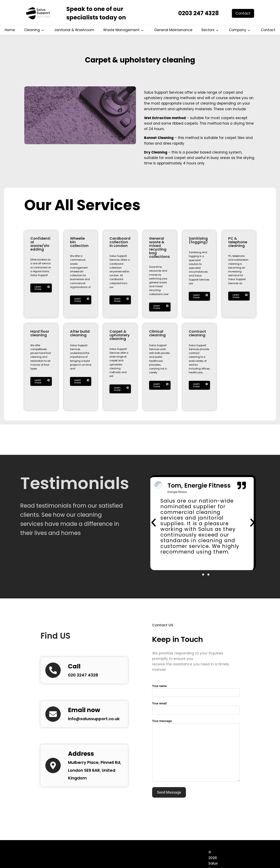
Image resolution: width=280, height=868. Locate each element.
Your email (196, 710)
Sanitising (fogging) (198, 240)
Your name (196, 693)
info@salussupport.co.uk (99, 722)
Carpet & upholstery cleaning (140, 59)
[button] (154, 524)
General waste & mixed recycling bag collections (159, 247)
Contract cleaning (197, 333)
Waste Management (121, 30)
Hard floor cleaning (40, 333)
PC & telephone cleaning (238, 242)
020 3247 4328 (85, 678)
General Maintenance (173, 30)
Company (238, 30)
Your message (196, 754)
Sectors (208, 30)
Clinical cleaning (157, 333)
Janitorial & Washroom (74, 30)
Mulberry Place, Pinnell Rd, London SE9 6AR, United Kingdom (95, 773)
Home (10, 30)
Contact (268, 30)
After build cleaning (80, 333)
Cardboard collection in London (120, 242)
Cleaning (32, 30)
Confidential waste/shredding (40, 244)
